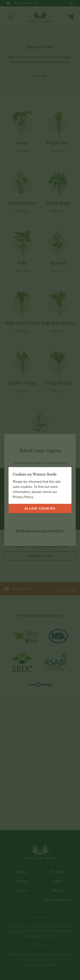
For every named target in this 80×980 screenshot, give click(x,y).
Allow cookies (40, 508)
